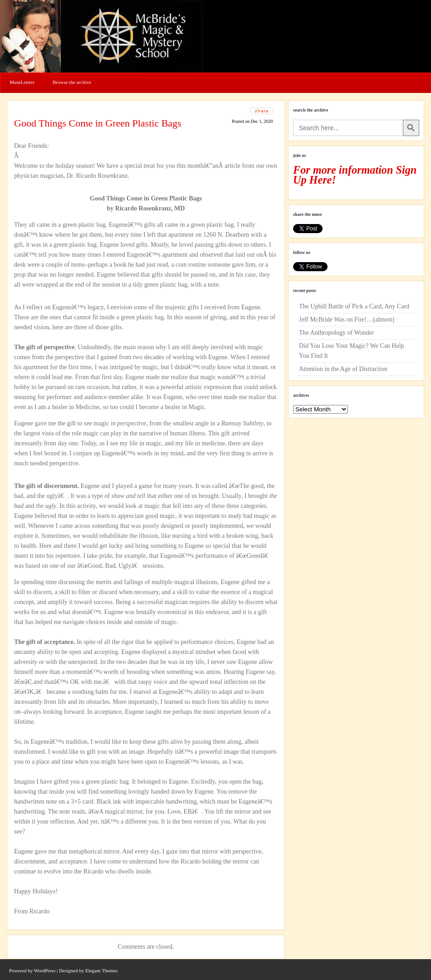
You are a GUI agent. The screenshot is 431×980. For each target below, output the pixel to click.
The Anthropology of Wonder (336, 333)
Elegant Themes (101, 970)
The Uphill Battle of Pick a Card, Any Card (354, 306)
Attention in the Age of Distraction (343, 369)
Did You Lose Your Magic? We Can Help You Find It (352, 351)
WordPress (45, 970)
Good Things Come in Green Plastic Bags (98, 123)
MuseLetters (22, 82)
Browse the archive (72, 82)
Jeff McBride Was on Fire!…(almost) (347, 319)
